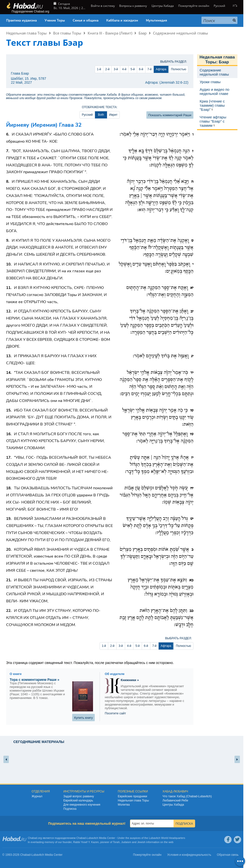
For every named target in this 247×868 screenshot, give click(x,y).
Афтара (161, 69)
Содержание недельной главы (181, 33)
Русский (219, 6)
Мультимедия (156, 21)
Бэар (143, 33)
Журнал (37, 796)
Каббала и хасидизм (122, 21)
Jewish (141, 842)
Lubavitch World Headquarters (167, 838)
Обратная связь (228, 855)
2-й (107, 69)
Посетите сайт (115, 713)
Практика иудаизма (21, 21)
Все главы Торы (67, 33)
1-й (99, 69)
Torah (116, 842)
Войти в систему (102, 6)
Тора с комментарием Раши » (35, 680)
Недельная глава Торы (26, 33)
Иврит (113, 115)
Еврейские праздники (132, 796)
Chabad (81, 838)
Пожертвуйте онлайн (194, 6)
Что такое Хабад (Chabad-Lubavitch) (187, 796)
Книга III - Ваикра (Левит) (110, 33)
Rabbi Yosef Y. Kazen (86, 842)
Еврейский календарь (78, 800)
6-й (141, 69)
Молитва (124, 805)
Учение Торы (55, 21)
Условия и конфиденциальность (189, 855)
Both (101, 115)
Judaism (126, 842)
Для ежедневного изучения (82, 805)
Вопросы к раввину (133, 6)
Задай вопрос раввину (79, 796)
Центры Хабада (163, 6)
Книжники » (130, 680)
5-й (133, 69)
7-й (149, 69)
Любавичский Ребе (175, 800)
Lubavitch (92, 838)
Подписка (70, 809)
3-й (116, 69)
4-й (124, 69)
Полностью (178, 69)
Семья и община (86, 21)
